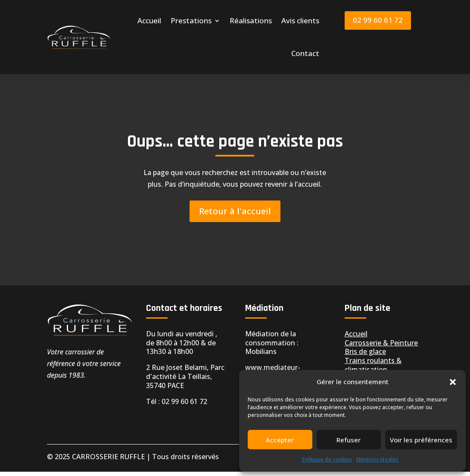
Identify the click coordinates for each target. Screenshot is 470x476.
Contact (305, 53)
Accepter (280, 440)
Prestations (191, 20)
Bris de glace (365, 356)
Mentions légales (377, 459)
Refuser (349, 440)
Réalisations (251, 20)
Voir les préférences (421, 440)
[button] (453, 382)
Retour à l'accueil (235, 215)
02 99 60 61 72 (378, 20)
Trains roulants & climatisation (373, 369)
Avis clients (300, 20)
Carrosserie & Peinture (381, 347)
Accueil (149, 20)
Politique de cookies (327, 459)
